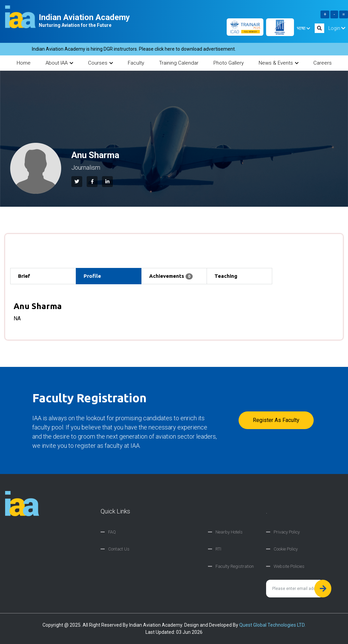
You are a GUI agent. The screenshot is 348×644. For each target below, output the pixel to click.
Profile (92, 276)
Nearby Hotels (229, 532)
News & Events (279, 63)
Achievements (171, 276)
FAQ (112, 532)
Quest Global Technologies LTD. (272, 625)
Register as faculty (276, 420)
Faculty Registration (235, 566)
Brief (24, 276)
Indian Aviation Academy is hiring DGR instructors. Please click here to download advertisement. (138, 49)
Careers (323, 63)
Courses (100, 63)
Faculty (136, 63)
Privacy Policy (287, 532)
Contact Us (119, 549)
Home (24, 63)
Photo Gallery (229, 63)
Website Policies (289, 566)
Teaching (226, 276)
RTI (218, 549)
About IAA (59, 63)
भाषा (303, 28)
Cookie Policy (286, 549)
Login (337, 28)
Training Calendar (179, 63)
